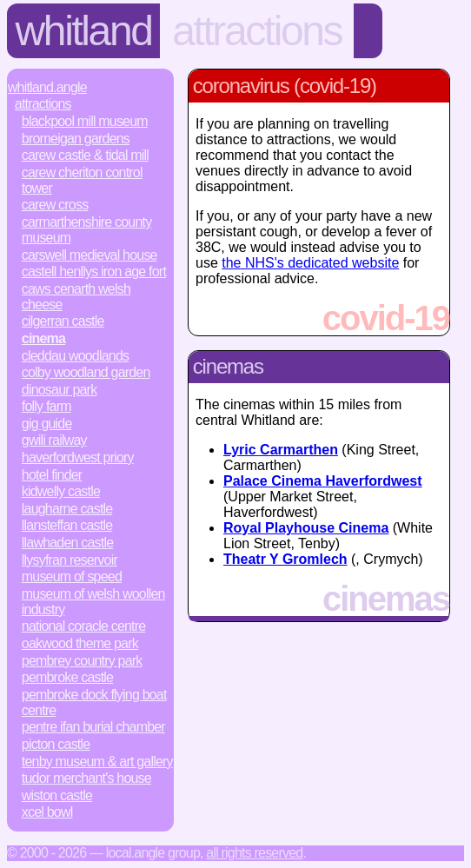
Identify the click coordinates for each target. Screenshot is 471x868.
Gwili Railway (54, 440)
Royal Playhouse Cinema (306, 528)
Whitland (84, 31)
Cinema (43, 338)
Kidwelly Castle (61, 491)
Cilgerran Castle (63, 321)
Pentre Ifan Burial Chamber (93, 727)
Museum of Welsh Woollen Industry (93, 602)
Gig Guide (47, 424)
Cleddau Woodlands (75, 356)
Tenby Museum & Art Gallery (97, 762)
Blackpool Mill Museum (85, 121)
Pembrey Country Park (82, 661)
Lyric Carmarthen (281, 450)
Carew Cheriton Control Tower (82, 180)
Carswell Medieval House (90, 255)
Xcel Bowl (47, 812)
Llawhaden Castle (68, 543)
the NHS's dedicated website (310, 263)
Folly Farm (46, 406)
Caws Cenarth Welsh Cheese (76, 297)
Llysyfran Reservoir (70, 560)
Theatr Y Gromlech (285, 559)
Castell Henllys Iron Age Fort (94, 272)
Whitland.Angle (47, 87)
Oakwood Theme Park (80, 643)
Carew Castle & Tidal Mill (85, 155)
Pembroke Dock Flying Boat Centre (94, 702)
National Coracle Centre (84, 626)
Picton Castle (56, 744)
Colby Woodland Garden (86, 372)
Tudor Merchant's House (86, 778)
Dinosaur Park (60, 390)
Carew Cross (55, 205)
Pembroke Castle (67, 677)
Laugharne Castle (67, 509)
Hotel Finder (52, 475)
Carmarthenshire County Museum (87, 230)
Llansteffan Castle (67, 525)
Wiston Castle (57, 795)
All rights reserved (254, 853)
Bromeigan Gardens (76, 139)
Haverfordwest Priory (78, 457)
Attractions (257, 31)
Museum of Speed (72, 576)
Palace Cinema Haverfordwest (323, 481)
